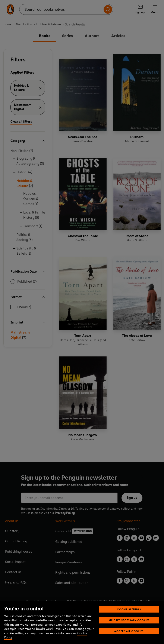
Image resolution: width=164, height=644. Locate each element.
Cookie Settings (129, 616)
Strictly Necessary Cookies (129, 627)
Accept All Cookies (129, 638)
